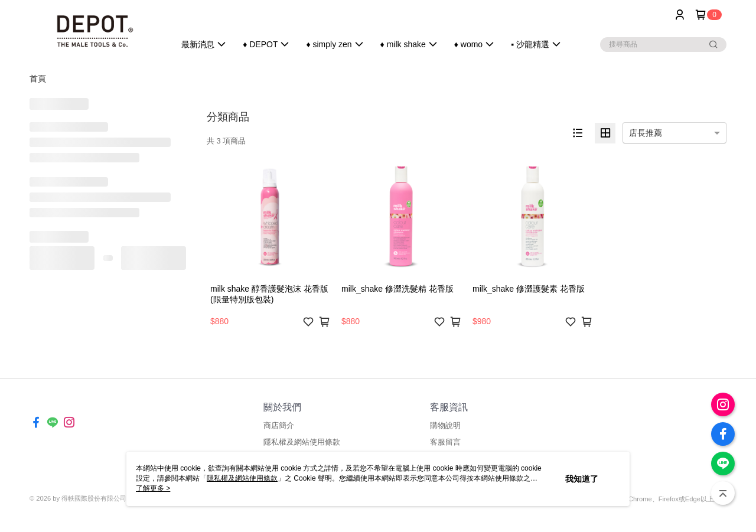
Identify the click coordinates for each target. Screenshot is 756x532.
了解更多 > (153, 488)
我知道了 (582, 479)
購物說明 (445, 425)
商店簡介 (279, 425)
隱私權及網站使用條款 (302, 442)
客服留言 (445, 442)
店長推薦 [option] (646, 133)
